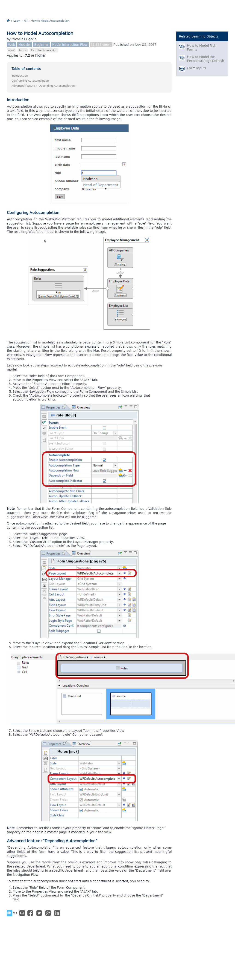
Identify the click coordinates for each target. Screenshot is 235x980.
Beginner (41, 45)
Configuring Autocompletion (30, 81)
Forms (23, 50)
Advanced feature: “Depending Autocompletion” (44, 86)
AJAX (11, 50)
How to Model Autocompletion (50, 21)
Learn (17, 21)
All (26, 21)
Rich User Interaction (44, 50)
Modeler (25, 45)
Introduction (20, 75)
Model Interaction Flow (70, 45)
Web (12, 45)
